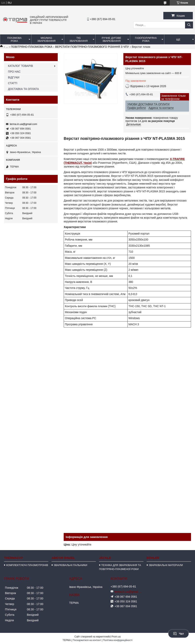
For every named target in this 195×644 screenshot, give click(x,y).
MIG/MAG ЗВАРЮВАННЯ (46, 39)
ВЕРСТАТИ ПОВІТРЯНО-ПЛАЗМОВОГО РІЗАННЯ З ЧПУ (92, 47)
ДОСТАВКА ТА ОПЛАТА (23, 89)
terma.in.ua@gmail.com (23, 124)
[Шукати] (189, 25)
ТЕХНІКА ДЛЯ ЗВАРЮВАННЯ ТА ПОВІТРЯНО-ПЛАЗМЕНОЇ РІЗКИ (120, 567)
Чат (178, 634)
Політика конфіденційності (118, 640)
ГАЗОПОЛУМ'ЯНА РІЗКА (146, 39)
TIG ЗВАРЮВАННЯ (79, 39)
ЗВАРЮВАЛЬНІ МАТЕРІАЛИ (166, 565)
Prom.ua (116, 637)
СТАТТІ (13, 83)
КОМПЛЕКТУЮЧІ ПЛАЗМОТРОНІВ (27, 565)
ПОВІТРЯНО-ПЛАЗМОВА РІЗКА (32, 47)
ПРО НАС (14, 72)
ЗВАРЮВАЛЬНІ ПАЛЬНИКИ (70, 565)
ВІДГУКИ (14, 77)
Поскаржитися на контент (87, 640)
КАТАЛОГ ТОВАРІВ (20, 66)
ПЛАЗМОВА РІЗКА (14, 39)
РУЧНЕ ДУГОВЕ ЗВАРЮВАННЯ (111, 39)
